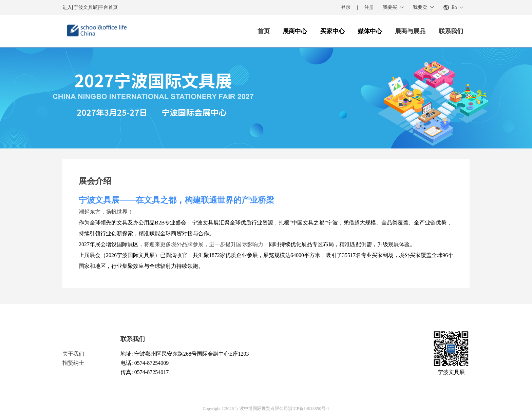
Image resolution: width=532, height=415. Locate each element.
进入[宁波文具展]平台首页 (90, 7)
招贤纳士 (73, 363)
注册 (369, 7)
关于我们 (73, 354)
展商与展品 (410, 31)
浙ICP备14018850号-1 (309, 408)
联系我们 (451, 31)
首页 (264, 31)
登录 (346, 7)
